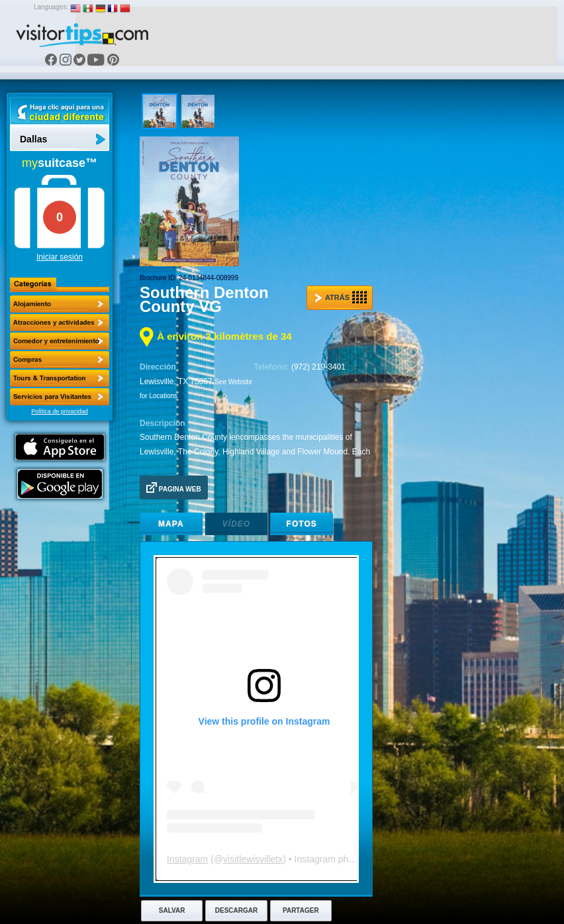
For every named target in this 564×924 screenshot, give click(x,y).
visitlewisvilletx (253, 859)
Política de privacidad (60, 411)
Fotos (302, 524)
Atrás (341, 297)
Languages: (51, 7)
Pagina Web (174, 488)
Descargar (236, 910)
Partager (301, 910)
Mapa (171, 524)
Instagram (187, 859)
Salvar (172, 910)
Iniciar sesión (60, 257)
